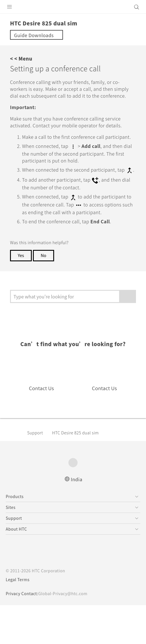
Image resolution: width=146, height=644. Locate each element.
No (43, 255)
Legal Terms (18, 579)
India (76, 479)
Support (35, 433)
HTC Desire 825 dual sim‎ (75, 433)
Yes (21, 255)
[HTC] (73, 7)
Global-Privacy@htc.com (63, 593)
